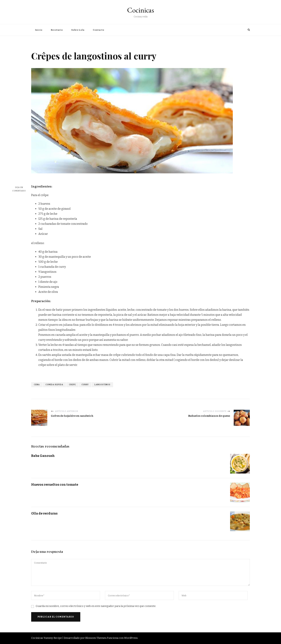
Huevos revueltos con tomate (55, 485)
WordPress (131, 638)
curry (85, 385)
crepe (72, 385)
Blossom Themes (96, 638)
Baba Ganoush (43, 456)
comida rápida (54, 385)
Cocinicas (140, 10)
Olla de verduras (44, 513)
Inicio (39, 30)
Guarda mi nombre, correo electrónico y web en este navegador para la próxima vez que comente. (96, 606)
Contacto (99, 30)
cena (37, 385)
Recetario (57, 30)
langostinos (102, 385)
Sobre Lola (78, 30)
